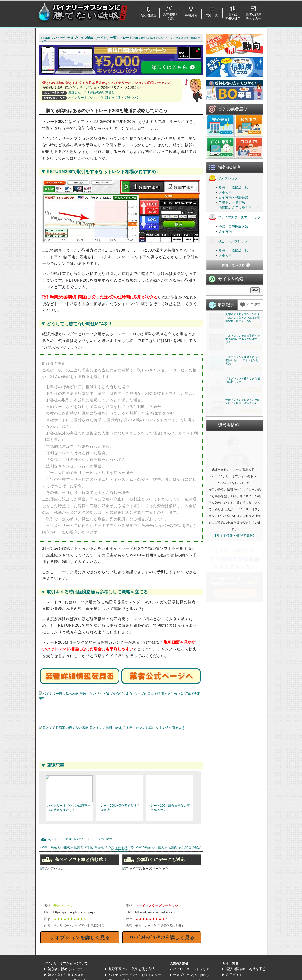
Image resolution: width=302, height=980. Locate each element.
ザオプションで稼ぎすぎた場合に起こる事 (243, 476)
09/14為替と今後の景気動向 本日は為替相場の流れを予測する (88, 847)
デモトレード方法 (232, 202)
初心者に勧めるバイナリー (68, 969)
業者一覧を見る (233, 265)
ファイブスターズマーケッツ (235, 217)
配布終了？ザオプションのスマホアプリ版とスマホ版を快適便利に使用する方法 (243, 318)
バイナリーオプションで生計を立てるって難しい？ (104, 98)
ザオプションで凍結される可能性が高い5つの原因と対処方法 (243, 424)
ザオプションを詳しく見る (80, 938)
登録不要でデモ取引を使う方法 (132, 969)
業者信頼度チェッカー (254, 16)
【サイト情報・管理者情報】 (235, 663)
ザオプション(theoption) (191, 975)
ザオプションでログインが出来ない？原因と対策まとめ (243, 529)
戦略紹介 (191, 15)
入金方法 (225, 193)
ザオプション (223, 178)
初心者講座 (149, 15)
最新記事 (226, 305)
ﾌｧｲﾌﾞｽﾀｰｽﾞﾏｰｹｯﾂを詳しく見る (162, 938)
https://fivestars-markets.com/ (157, 912)
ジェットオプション (228, 241)
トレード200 (63, 839)
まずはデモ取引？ (233, 16)
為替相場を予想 (170, 16)
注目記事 (254, 305)
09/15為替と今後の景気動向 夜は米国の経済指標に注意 (156, 849)
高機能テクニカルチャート (238, 207)
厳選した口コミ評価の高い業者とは (93, 92)
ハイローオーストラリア (191, 969)
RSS (109, 839)
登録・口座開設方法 (233, 188)
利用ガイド (234, 975)
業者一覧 (212, 15)
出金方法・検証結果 (233, 197)
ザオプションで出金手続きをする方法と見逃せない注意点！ (243, 371)
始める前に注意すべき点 (66, 975)
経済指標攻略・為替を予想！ (247, 969)
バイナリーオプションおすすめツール (136, 975)
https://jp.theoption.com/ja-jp (74, 912)
